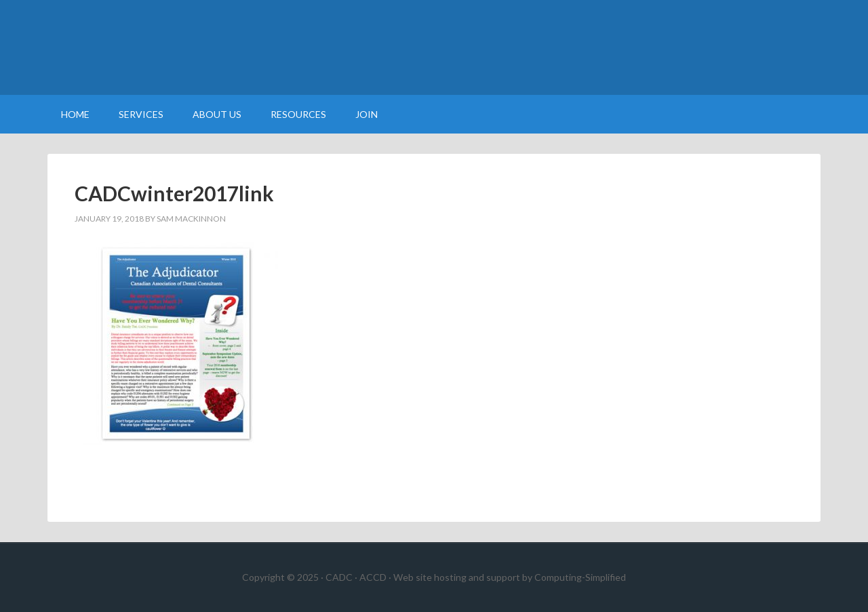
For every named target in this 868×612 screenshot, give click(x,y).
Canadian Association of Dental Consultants (434, 47)
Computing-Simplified (580, 577)
